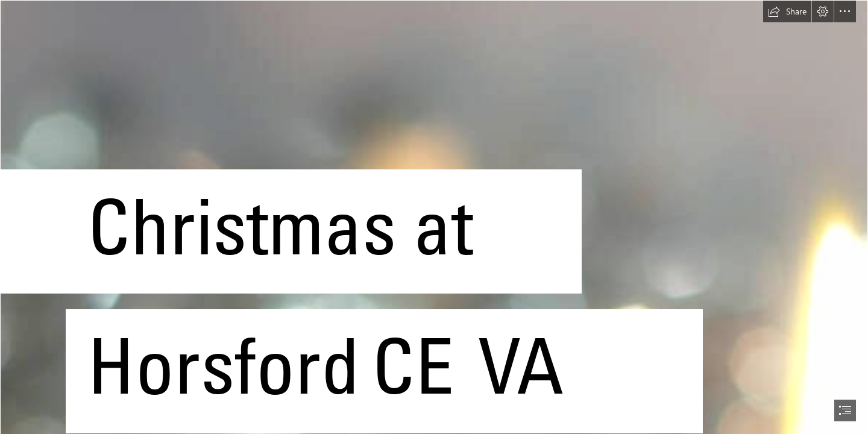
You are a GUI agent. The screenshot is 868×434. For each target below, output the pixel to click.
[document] (434, 217)
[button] (787, 11)
